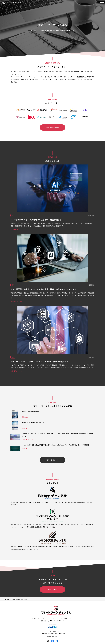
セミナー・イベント (56, 618)
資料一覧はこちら (52, 460)
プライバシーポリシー (57, 621)
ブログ (46, 618)
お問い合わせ (52, 589)
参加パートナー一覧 (53, 127)
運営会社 (44, 621)
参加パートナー (68, 618)
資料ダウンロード (38, 618)
